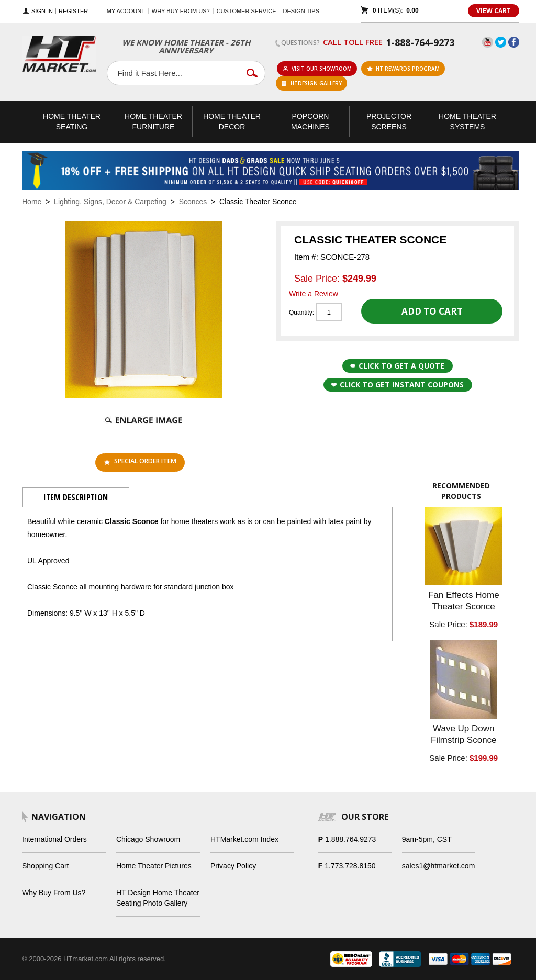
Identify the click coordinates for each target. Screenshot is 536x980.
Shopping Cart (46, 866)
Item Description (76, 497)
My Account (126, 11)
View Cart (494, 11)
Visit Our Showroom (317, 69)
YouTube (488, 42)
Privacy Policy (233, 866)
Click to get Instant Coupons (398, 385)
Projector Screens (389, 121)
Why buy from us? (181, 11)
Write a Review (314, 294)
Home (32, 202)
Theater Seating (72, 121)
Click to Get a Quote (397, 366)
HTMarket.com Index (244, 839)
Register (73, 11)
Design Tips (301, 11)
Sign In (42, 11)
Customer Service (247, 11)
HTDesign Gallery (312, 83)
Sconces (193, 202)
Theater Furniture (153, 121)
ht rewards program (403, 69)
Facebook (514, 42)
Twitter (501, 42)
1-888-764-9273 (420, 42)
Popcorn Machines (310, 121)
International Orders (54, 839)
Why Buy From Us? (54, 893)
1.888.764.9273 (350, 839)
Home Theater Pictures (154, 866)
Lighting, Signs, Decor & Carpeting (110, 202)
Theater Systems (467, 121)
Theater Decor (232, 121)
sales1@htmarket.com (438, 866)
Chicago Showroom (148, 839)
